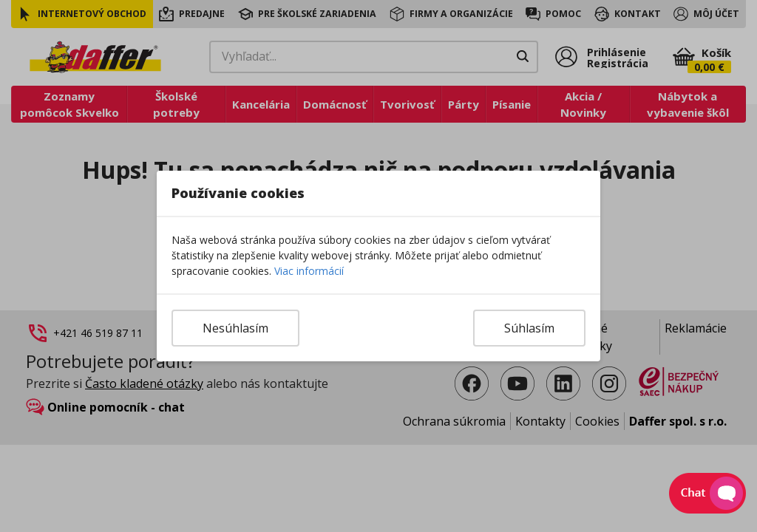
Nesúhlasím (235, 328)
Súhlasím (529, 328)
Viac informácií (309, 271)
